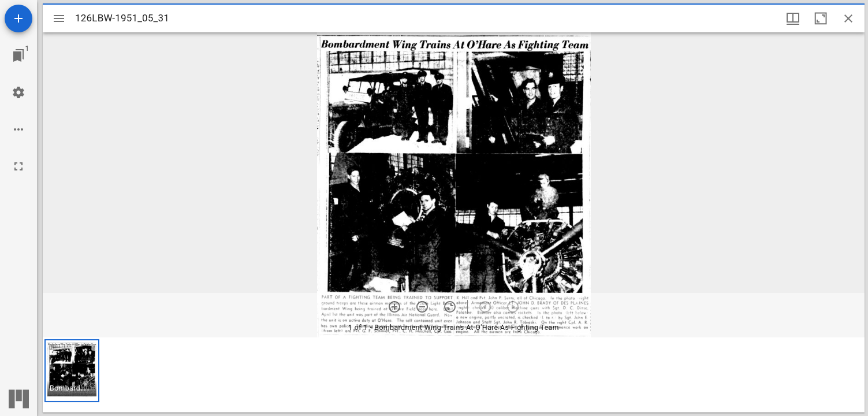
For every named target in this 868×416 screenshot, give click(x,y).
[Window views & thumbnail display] (793, 18)
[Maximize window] (821, 18)
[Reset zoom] (450, 307)
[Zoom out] (422, 307)
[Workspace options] (18, 129)
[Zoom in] (394, 307)
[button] (72, 371)
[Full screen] (18, 166)
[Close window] (848, 18)
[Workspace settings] (18, 92)
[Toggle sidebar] (59, 18)
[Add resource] (18, 18)
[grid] (454, 375)
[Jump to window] (18, 55)
